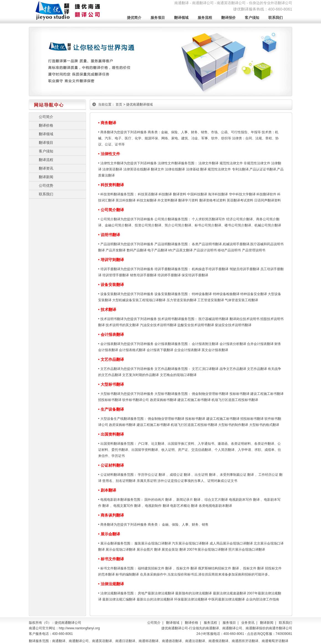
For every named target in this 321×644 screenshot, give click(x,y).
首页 (119, 104)
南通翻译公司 (232, 628)
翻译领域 (181, 18)
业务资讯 (248, 623)
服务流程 (205, 18)
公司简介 (46, 117)
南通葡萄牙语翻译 (275, 641)
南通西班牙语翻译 (245, 641)
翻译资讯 (46, 168)
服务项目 (158, 18)
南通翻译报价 (256, 628)
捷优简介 (134, 18)
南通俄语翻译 (218, 641)
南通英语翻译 (102, 641)
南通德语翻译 (172, 641)
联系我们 (276, 18)
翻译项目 (46, 143)
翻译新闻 (46, 177)
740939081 (284, 634)
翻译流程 (46, 160)
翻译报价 (228, 18)
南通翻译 (212, 628)
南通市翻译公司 (281, 628)
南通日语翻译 (125, 641)
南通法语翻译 (195, 641)
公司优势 (46, 186)
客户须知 (252, 18)
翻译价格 (46, 125)
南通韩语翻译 (149, 641)
